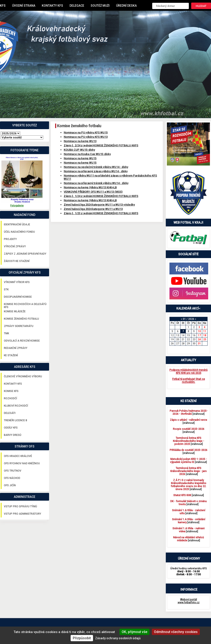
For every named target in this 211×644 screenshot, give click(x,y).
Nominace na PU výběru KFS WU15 (86, 132)
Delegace (77, 6)
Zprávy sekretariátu (19, 326)
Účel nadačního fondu (19, 232)
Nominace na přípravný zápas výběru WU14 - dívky (96, 171)
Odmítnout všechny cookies (176, 632)
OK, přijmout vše (134, 632)
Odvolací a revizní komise (22, 341)
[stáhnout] (189, 412)
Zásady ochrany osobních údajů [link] (118, 638)
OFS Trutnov (13, 471)
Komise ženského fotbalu (21, 319)
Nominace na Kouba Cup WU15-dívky (87, 154)
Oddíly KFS (11, 428)
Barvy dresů (13, 435)
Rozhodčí (10, 398)
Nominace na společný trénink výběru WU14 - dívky (96, 167)
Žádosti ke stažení (17, 261)
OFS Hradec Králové (18, 456)
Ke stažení (11, 355)
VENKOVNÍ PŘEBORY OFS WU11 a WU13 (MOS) (93, 192)
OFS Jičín (10, 485)
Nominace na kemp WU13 (80, 141)
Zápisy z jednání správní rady (25, 254)
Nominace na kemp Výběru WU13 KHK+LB (90, 187)
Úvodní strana (24, 6)
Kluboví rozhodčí (16, 406)
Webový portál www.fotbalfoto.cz (189, 601)
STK (6, 289)
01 (184, 319)
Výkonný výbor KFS (17, 282)
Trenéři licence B (16, 420)
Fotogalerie (17, 206)
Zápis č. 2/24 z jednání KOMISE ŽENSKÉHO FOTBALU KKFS (101, 145)
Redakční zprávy (16, 348)
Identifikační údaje (17, 224)
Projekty (10, 239)
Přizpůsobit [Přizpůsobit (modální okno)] (82, 638)
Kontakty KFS (52, 6)
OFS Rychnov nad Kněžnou (22, 463)
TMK (6, 333)
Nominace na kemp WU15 (80, 158)
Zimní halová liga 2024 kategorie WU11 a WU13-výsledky (99, 205)
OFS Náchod (12, 478)
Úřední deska (126, 6)
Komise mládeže (15, 311)
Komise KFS (11, 391)
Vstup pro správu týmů (20, 506)
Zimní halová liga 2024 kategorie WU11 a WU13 (93, 209)
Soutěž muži (100, 6)
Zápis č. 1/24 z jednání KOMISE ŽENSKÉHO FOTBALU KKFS (101, 196)
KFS (3, 6)
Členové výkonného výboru (23, 376)
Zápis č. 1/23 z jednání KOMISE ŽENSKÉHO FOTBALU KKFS (101, 213)
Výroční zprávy (15, 246)
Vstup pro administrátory (22, 514)
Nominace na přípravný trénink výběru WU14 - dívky (96, 183)
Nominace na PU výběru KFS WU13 (86, 137)
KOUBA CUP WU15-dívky (79, 150)
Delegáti (10, 413)
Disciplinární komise (18, 297)
